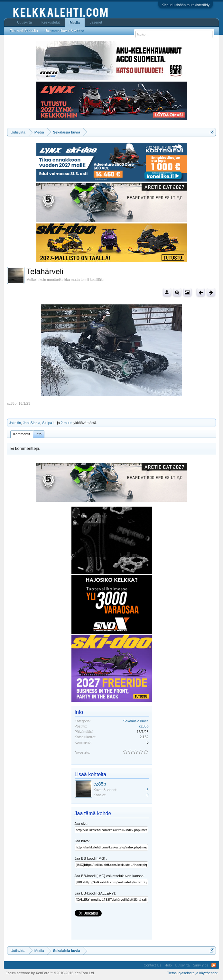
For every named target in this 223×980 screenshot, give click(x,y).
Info (39, 434)
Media (75, 23)
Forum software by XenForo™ (50, 973)
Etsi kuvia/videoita (24, 31)
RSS (214, 965)
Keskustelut (51, 22)
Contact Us (153, 965)
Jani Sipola (32, 423)
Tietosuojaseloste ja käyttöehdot (192, 973)
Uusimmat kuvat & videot (64, 31)
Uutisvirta (24, 22)
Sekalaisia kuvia (136, 721)
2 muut (66, 423)
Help (168, 965)
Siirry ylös (200, 965)
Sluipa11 (49, 423)
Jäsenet (96, 22)
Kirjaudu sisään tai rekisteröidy (186, 5)
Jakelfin (15, 423)
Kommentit (22, 434)
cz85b (12, 403)
